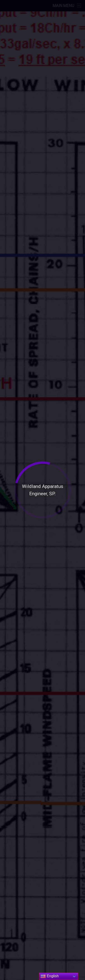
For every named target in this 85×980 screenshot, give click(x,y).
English (50, 976)
